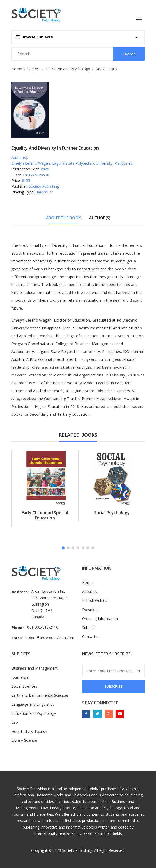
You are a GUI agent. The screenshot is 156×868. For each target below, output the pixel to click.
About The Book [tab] (63, 218)
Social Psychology (112, 513)
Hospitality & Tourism (30, 731)
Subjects (89, 628)
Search (129, 54)
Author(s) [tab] (100, 218)
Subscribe (113, 686)
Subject (34, 69)
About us (90, 592)
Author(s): (20, 158)
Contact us (91, 636)
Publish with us (95, 600)
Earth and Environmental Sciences (40, 695)
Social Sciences (24, 686)
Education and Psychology (68, 69)
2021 (45, 169)
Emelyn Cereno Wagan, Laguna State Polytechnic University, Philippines (72, 163)
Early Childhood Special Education (45, 515)
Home (17, 69)
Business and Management (35, 668)
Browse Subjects (34, 37)
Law (15, 722)
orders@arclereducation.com (50, 638)
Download (91, 610)
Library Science (24, 740)
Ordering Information (100, 618)
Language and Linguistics (33, 704)
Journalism (20, 677)
